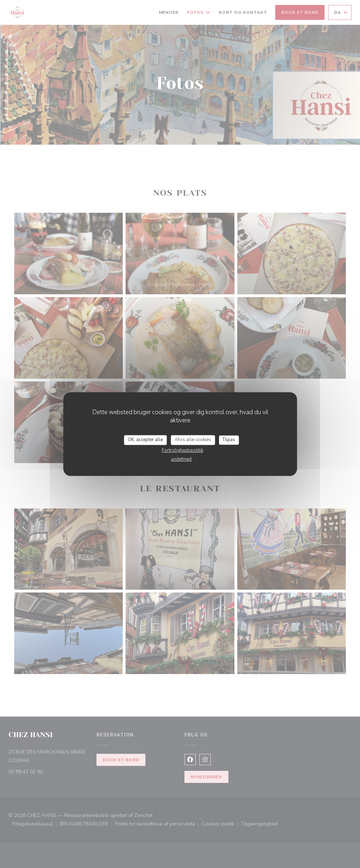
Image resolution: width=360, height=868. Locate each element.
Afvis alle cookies (193, 440)
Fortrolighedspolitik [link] (182, 450)
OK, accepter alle (145, 440)
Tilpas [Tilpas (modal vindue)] (229, 440)
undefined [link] (181, 459)
